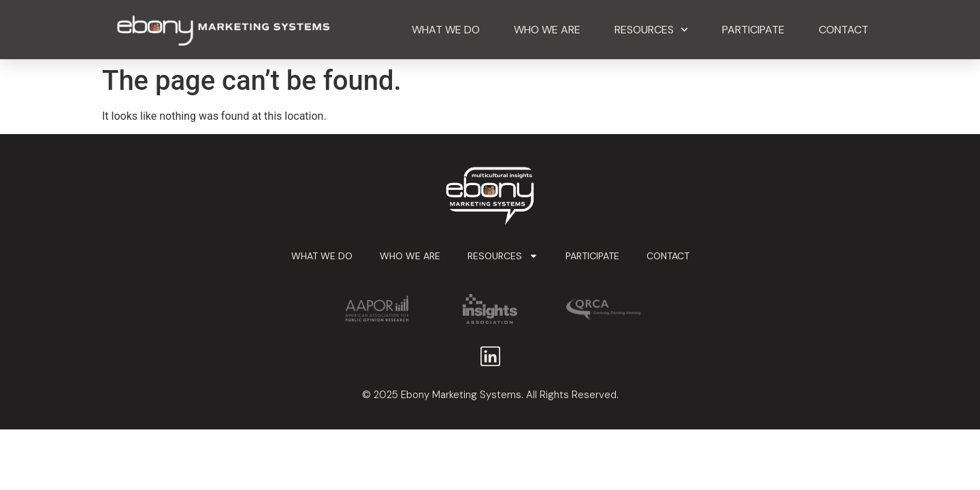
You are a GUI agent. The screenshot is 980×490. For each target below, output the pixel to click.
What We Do (446, 30)
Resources (651, 30)
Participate (753, 30)
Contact (844, 30)
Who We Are (547, 30)
